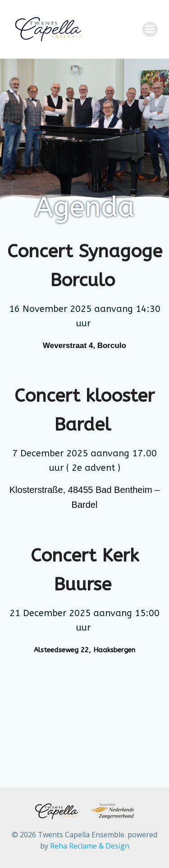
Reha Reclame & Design (90, 846)
